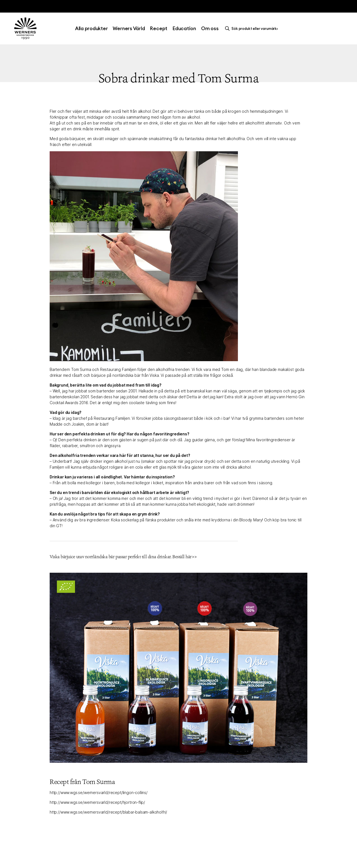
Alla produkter (91, 28)
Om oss (210, 28)
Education (184, 28)
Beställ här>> (185, 557)
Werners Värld (129, 28)
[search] (253, 28)
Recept (159, 28)
